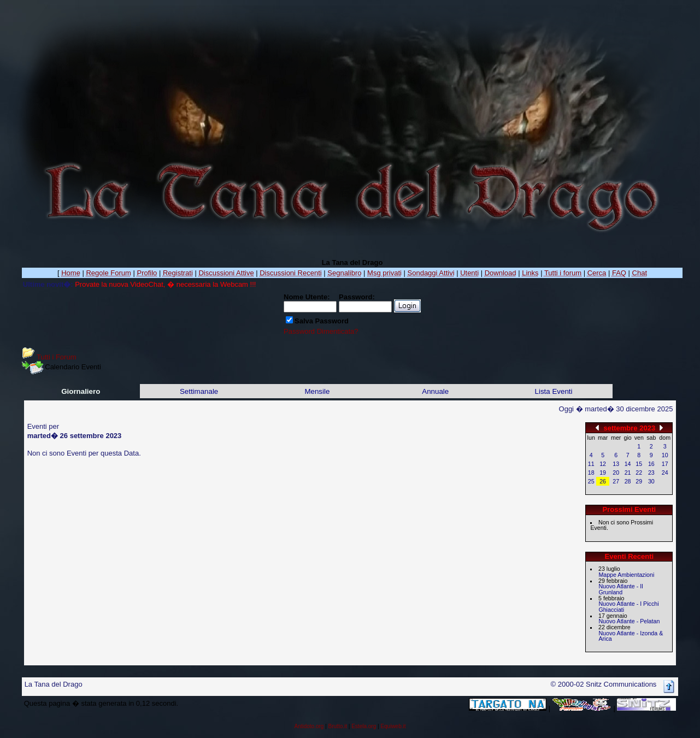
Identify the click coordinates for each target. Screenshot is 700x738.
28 (628, 481)
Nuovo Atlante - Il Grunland (620, 589)
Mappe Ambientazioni (626, 575)
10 (665, 455)
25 (591, 481)
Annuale (435, 391)
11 (591, 464)
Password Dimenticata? (321, 331)
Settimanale (199, 391)
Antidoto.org (309, 726)
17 (665, 464)
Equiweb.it (393, 726)
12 (603, 464)
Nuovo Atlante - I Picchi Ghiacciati (628, 607)
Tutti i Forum (56, 357)
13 (616, 464)
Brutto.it (338, 726)
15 (639, 464)
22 (639, 473)
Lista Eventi (554, 391)
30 (651, 481)
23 (651, 473)
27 (616, 481)
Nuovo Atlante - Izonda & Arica (631, 636)
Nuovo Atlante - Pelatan (629, 621)
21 (628, 473)
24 (665, 473)
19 (603, 473)
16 (651, 464)
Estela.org (364, 726)
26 (603, 481)
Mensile (317, 391)
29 (639, 481)
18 (591, 473)
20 (616, 473)
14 (628, 464)
